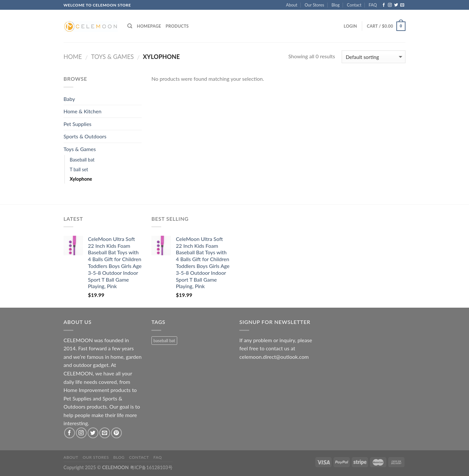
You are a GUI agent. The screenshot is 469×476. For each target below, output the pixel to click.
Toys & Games (112, 57)
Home (73, 57)
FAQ (373, 5)
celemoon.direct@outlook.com (274, 357)
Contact (354, 5)
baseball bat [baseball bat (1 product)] (164, 341)
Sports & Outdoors (85, 136)
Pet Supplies (78, 124)
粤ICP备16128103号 (151, 467)
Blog (336, 5)
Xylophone (81, 179)
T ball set (79, 169)
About (292, 5)
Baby (69, 99)
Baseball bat (82, 160)
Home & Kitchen (82, 111)
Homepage (149, 26)
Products (177, 26)
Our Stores (314, 5)
